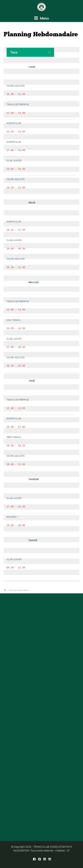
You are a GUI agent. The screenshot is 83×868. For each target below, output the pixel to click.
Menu (41, 18)
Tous (14, 52)
